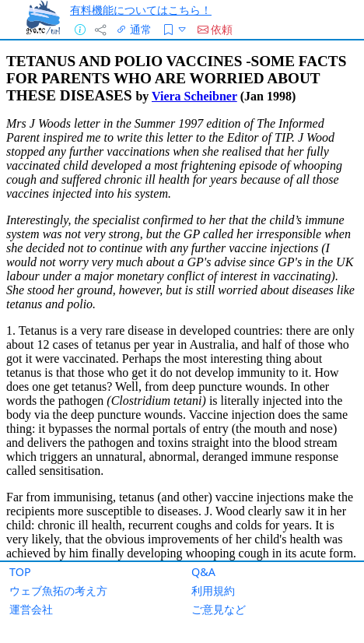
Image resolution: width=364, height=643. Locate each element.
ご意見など (219, 609)
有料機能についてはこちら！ (141, 10)
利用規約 (213, 590)
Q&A (203, 572)
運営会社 (31, 609)
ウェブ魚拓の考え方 (58, 590)
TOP (20, 572)
